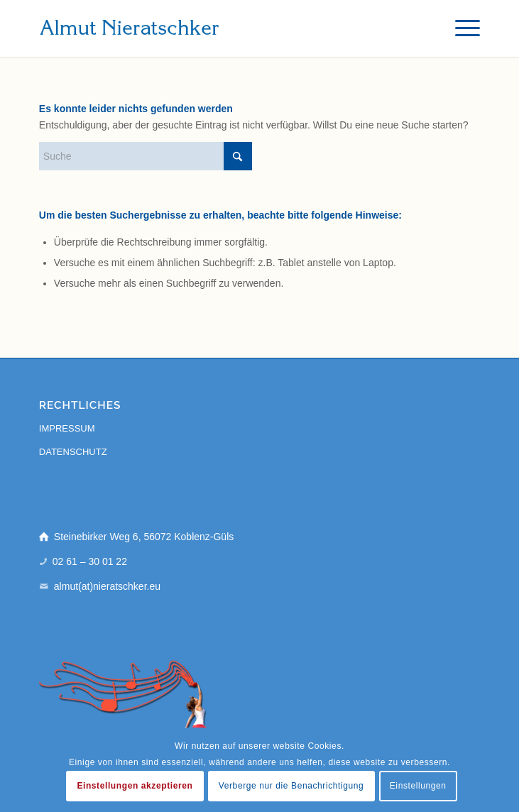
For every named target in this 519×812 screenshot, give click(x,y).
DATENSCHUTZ (73, 452)
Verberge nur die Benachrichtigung (291, 786)
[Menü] (460, 28)
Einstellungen (418, 786)
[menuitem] (460, 28)
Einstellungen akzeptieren (135, 786)
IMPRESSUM (67, 428)
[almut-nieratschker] (215, 28)
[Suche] (146, 156)
